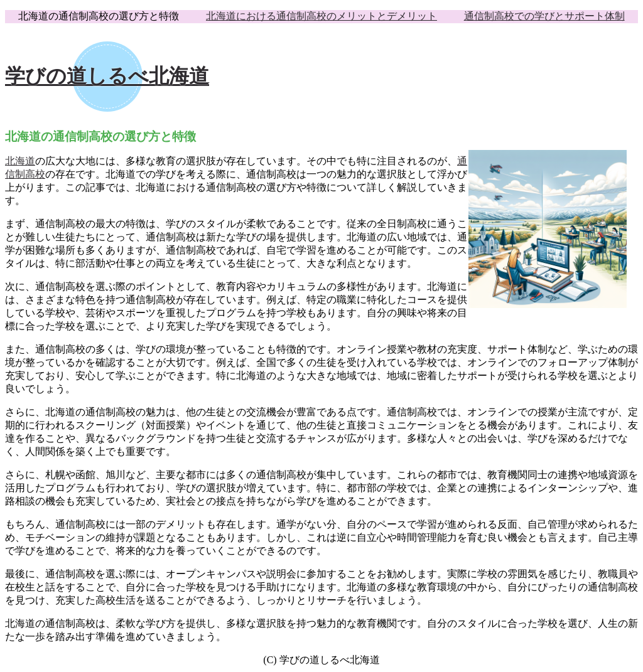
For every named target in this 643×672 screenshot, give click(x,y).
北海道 (20, 161)
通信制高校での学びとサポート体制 (544, 16)
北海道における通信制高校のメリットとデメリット (321, 16)
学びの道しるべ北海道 (107, 76)
